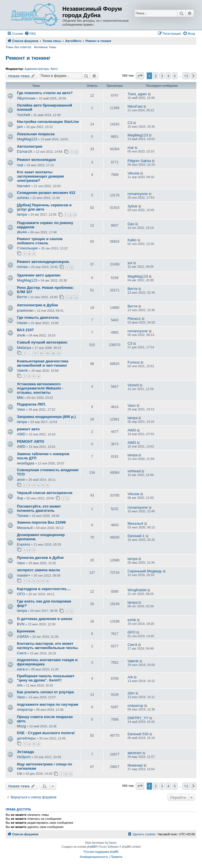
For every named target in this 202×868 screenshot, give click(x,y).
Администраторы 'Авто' (41, 69)
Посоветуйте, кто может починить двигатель (39, 508)
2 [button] (156, 76)
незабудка (26, 463)
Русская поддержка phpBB (101, 852)
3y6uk (132, 206)
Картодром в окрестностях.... (44, 589)
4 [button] (168, 76)
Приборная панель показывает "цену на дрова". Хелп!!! (46, 678)
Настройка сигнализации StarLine (48, 122)
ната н (22, 669)
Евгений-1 (136, 536)
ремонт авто (28, 429)
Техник (23, 516)
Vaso (21, 409)
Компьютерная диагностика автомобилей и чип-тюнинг (43, 363)
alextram (135, 753)
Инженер (135, 765)
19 (47, 353)
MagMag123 (27, 139)
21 (59, 353)
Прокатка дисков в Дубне (40, 558)
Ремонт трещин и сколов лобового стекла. (40, 241)
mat (131, 148)
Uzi (20, 773)
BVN (21, 624)
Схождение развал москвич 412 (46, 193)
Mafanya (24, 348)
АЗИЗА (23, 636)
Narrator (24, 186)
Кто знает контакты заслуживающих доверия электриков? (40, 176)
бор (20, 498)
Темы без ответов (18, 47)
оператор (25, 709)
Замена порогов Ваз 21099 (41, 522)
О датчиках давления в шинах (45, 619)
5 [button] (175, 76)
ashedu (23, 198)
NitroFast (135, 106)
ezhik (132, 620)
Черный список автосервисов (45, 493)
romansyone (138, 194)
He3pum (24, 757)
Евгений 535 (138, 734)
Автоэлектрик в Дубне (38, 305)
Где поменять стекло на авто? (45, 93)
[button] (140, 76)
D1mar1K (25, 151)
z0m (131, 693)
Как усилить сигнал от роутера (45, 692)
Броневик (26, 631)
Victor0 (133, 385)
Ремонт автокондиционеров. (43, 262)
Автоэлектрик (30, 146)
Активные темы (45, 47)
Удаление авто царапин (39, 275)
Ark (20, 685)
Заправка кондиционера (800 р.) (46, 417)
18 (41, 353)
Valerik (22, 370)
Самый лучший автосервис (42, 342)
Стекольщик (27, 248)
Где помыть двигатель (38, 317)
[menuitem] (30, 34)
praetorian (25, 310)
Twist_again (137, 94)
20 (53, 353)
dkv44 (22, 232)
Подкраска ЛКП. (31, 404)
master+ (24, 575)
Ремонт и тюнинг (28, 58)
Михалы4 (25, 528)
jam (20, 127)
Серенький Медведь (145, 571)
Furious (134, 362)
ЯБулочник (26, 98)
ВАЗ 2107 (25, 330)
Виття (22, 297)
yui (130, 263)
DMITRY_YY (138, 718)
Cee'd (22, 653)
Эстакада (25, 752)
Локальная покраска (36, 134)
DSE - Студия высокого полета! (46, 733)
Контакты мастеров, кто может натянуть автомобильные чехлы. (48, 646)
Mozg (21, 726)
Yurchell (23, 115)
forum (113, 843)
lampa (22, 214)
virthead (134, 471)
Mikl (20, 398)
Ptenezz (134, 319)
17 (35, 353)
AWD (21, 434)
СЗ (130, 123)
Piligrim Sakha (139, 161)
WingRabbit (137, 590)
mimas (22, 267)
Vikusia (133, 173)
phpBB (91, 847)
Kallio (132, 240)
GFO (21, 594)
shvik (21, 335)
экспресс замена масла (38, 570)
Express (24, 544)
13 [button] (186, 76)
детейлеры (26, 738)
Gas (131, 224)
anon (21, 480)
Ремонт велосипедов (36, 160)
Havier (22, 323)
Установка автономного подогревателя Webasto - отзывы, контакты (40, 388)
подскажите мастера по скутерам (48, 704)
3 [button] (162, 76)
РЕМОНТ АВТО (31, 441)
